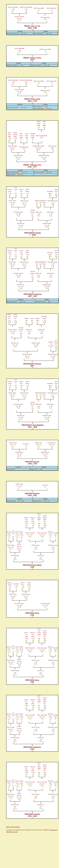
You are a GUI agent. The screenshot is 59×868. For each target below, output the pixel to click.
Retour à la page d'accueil (13, 827)
